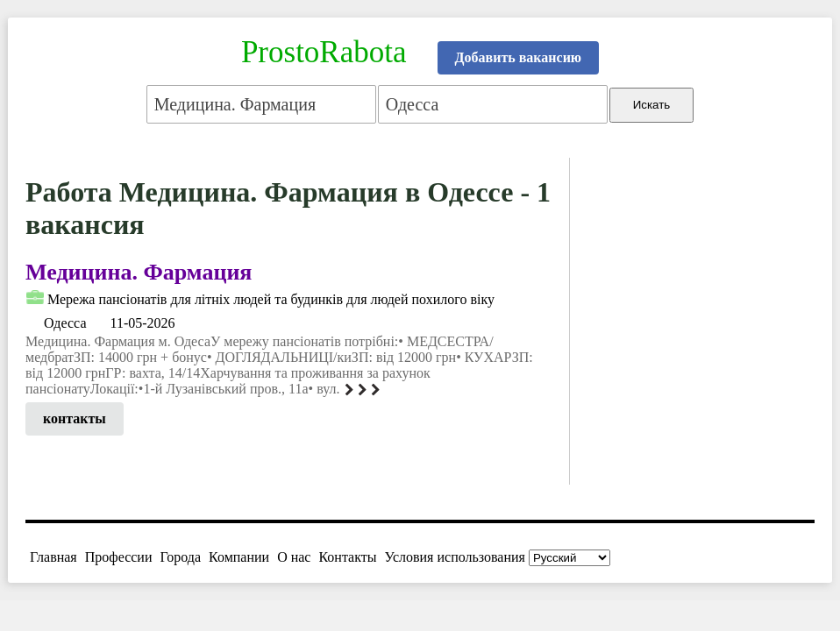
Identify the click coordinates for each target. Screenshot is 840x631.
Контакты (347, 557)
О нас (294, 557)
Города (180, 557)
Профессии (119, 557)
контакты (75, 418)
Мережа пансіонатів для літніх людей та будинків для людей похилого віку (271, 299)
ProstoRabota (324, 52)
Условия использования (455, 557)
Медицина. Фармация (139, 272)
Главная (53, 557)
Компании (239, 557)
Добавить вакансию (519, 57)
